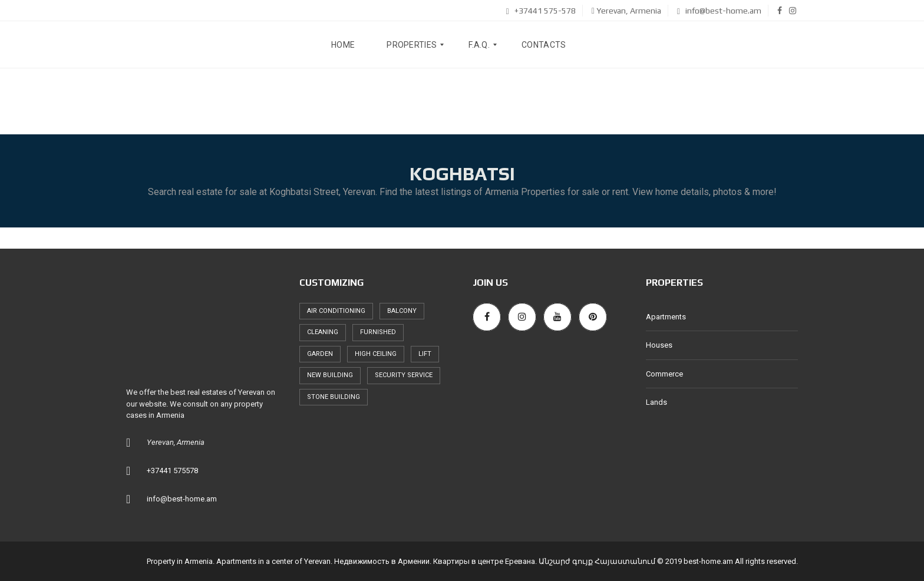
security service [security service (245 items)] (404, 375)
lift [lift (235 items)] (425, 354)
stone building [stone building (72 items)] (334, 397)
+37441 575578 (172, 471)
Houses (659, 345)
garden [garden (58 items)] (320, 354)
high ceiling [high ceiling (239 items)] (376, 354)
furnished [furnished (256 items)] (378, 332)
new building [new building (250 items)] (330, 375)
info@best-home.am (719, 11)
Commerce (664, 374)
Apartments (666, 317)
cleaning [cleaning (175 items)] (323, 332)
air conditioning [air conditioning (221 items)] (336, 311)
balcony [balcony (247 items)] (402, 311)
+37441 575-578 (541, 11)
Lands (656, 402)
